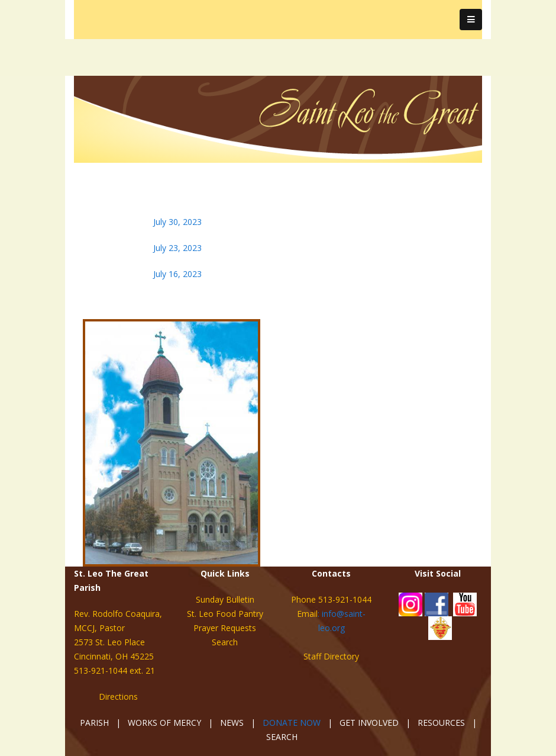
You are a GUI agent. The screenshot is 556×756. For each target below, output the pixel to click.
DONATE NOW (292, 723)
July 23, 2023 (177, 248)
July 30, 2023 (177, 222)
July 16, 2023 (177, 274)
